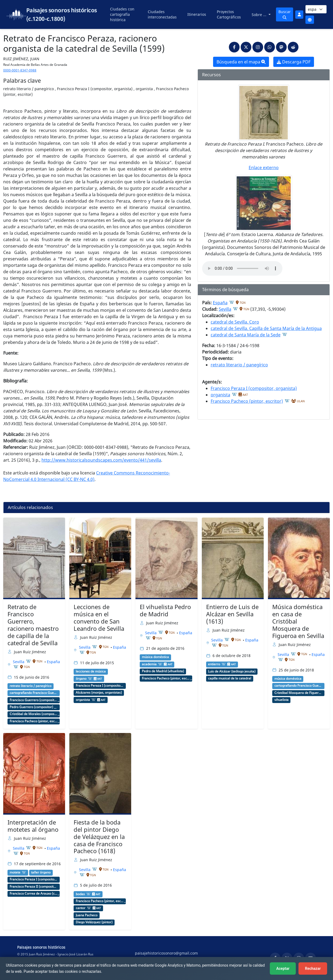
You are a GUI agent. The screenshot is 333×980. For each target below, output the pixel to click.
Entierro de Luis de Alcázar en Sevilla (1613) (232, 614)
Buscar (285, 14)
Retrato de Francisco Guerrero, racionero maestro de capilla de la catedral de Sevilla (33, 625)
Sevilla (225, 309)
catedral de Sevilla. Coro (235, 322)
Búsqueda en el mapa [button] (241, 62)
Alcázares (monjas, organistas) (99, 693)
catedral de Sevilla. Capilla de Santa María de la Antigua (266, 328)
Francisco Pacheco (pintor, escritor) (247, 401)
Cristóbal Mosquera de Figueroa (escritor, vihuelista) (298, 693)
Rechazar (313, 968)
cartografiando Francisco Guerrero (34, 693)
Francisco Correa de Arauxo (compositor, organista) (34, 894)
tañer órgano (41, 872)
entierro (214, 664)
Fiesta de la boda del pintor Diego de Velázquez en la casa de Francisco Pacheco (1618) (99, 837)
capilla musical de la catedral (230, 678)
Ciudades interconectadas (162, 14)
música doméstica (155, 657)
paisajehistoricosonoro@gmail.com (166, 953)
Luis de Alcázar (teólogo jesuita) (232, 671)
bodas (80, 894)
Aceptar (283, 968)
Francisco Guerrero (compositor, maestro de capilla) (34, 700)
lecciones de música (91, 671)
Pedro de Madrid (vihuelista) (163, 671)
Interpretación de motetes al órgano (33, 826)
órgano (81, 679)
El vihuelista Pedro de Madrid (165, 610)
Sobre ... (260, 15)
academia (149, 664)
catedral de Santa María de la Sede (246, 335)
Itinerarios (197, 14)
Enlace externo (264, 168)
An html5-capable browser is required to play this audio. (242, 268)
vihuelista (281, 700)
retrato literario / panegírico (239, 365)
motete (15, 872)
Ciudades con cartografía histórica (122, 14)
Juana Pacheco (87, 915)
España (220, 303)
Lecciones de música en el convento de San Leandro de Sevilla (99, 618)
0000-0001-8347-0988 (20, 70)
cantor (81, 908)
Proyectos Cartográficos (229, 14)
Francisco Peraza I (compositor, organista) (254, 388)
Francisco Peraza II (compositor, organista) (34, 887)
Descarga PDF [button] (294, 62)
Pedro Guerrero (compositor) (31, 707)
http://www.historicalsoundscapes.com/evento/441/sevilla (101, 460)
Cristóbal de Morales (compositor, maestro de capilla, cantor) (34, 714)
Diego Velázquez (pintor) (94, 922)
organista (220, 395)
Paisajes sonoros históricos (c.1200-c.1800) (62, 14)
